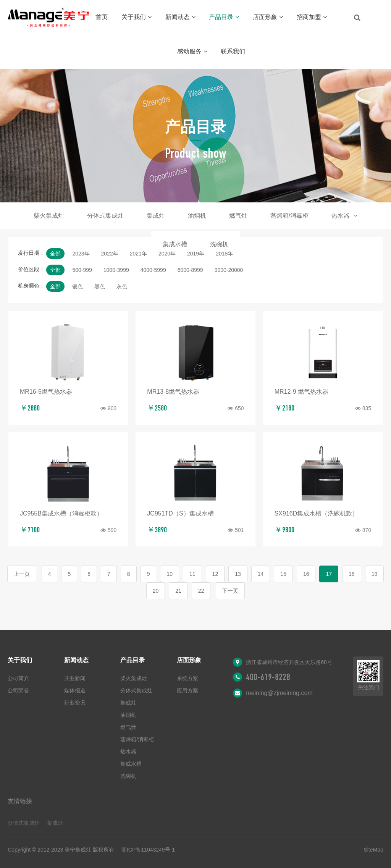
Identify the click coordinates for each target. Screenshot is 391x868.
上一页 (22, 574)
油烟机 (197, 216)
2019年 (196, 254)
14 (261, 574)
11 (192, 574)
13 (238, 574)
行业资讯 (75, 703)
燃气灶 (238, 216)
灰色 (122, 286)
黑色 (100, 286)
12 (215, 574)
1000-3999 (116, 270)
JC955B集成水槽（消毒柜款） (61, 513)
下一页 (230, 591)
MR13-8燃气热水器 (173, 392)
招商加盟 (312, 17)
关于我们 (137, 17)
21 (178, 591)
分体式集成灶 (105, 216)
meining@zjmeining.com (279, 693)
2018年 (224, 254)
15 (283, 574)
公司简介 (18, 678)
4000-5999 (153, 270)
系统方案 (187, 678)
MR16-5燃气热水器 (46, 392)
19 (375, 574)
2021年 (138, 254)
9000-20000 (229, 270)
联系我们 (233, 51)
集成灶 (156, 216)
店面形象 (268, 17)
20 (156, 591)
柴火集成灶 (49, 216)
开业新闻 (75, 678)
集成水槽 (175, 244)
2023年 (81, 254)
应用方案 (187, 690)
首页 (102, 17)
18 (352, 574)
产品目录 (224, 17)
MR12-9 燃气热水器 (301, 392)
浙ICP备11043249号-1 (148, 850)
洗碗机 (219, 244)
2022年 (110, 254)
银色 (78, 286)
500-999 (82, 270)
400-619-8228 (268, 677)
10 (170, 574)
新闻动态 (180, 17)
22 (201, 591)
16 (306, 574)
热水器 (344, 216)
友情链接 (20, 801)
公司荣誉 (18, 690)
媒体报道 (75, 690)
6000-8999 (190, 270)
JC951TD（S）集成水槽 (180, 513)
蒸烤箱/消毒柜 (289, 216)
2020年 (167, 254)
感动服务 (192, 51)
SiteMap (373, 850)
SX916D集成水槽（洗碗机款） (317, 513)
